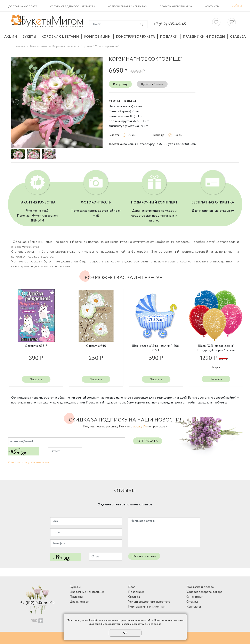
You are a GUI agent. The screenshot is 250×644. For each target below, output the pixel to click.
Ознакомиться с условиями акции (29, 463)
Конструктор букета (135, 37)
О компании (195, 597)
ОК (125, 633)
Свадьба (238, 37)
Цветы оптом (79, 602)
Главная (20, 46)
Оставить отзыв (144, 556)
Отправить (148, 441)
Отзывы (192, 602)
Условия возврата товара (204, 592)
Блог (132, 587)
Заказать (36, 380)
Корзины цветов (64, 46)
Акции (11, 37)
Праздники (136, 592)
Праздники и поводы (204, 37)
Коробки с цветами (60, 37)
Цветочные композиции (87, 592)
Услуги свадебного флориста (72, 7)
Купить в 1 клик (152, 84)
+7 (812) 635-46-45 (170, 24)
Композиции (97, 37)
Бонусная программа (176, 7)
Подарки (169, 37)
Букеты (29, 37)
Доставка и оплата (23, 7)
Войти (237, 6)
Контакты (212, 7)
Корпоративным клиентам (128, 7)
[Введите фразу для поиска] (113, 24)
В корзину (120, 84)
